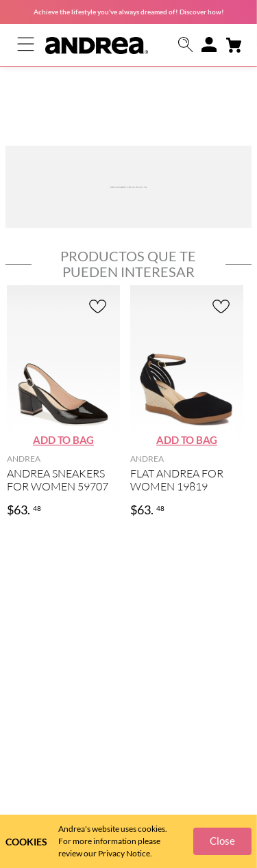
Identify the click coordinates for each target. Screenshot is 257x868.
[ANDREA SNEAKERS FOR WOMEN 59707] (63, 334)
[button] (186, 45)
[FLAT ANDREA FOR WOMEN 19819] (187, 334)
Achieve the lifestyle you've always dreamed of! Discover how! (129, 12)
